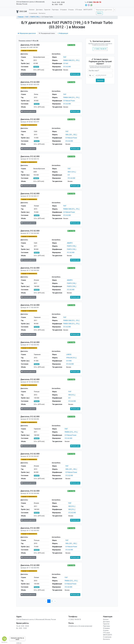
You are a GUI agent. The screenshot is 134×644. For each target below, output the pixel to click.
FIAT (27, 17)
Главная (21, 17)
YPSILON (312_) (71, 358)
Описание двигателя (28, 74)
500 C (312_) (72, 172)
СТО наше (79, 10)
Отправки (63, 10)
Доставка (39, 10)
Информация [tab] (63, 33)
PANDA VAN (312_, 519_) (71, 60)
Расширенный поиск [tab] (47, 33)
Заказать (100, 80)
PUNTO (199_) (35, 17)
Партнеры (55, 10)
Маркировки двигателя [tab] (27, 33)
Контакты (42, 13)
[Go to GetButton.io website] (4, 642)
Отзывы (71, 10)
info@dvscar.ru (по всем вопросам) (80, 626)
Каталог (32, 10)
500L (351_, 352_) (71, 135)
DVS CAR (22, 12)
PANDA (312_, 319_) (71, 432)
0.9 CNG (69, 361)
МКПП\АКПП (88, 10)
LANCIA (69, 354)
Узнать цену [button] (75, 74)
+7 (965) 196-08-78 (100, 49)
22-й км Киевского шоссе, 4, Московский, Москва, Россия (30, 3)
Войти (99, 13)
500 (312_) (72, 395)
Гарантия (47, 10)
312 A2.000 (67, 67)
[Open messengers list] (4, 639)
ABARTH (70, 243)
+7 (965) (94, 2)
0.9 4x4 (66, 63)
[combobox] (105, 10)
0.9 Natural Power (69, 101)
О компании (33, 13)
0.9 (69, 175)
